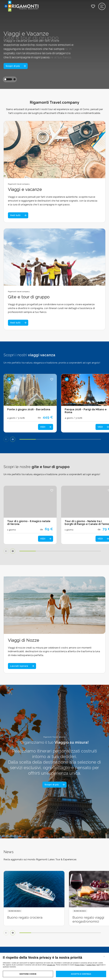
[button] (8, 79)
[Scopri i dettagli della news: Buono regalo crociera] (34, 898)
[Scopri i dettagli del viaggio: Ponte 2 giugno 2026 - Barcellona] (30, 403)
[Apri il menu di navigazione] (102, 6)
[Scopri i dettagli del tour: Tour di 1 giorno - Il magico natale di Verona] (30, 515)
